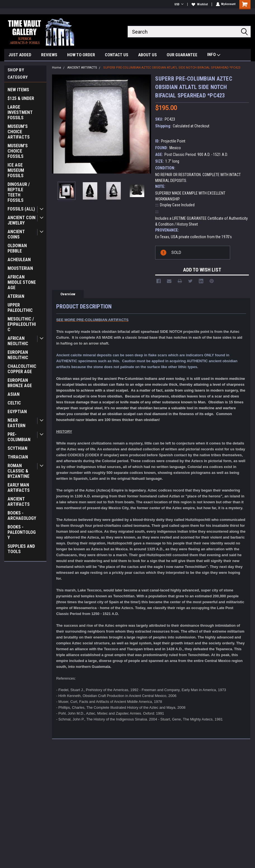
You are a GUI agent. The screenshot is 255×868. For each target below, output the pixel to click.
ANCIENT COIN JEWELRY (22, 220)
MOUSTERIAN (20, 268)
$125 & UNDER (21, 98)
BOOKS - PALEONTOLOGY (22, 532)
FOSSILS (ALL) (21, 209)
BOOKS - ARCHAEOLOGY (22, 516)
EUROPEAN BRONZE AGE (20, 383)
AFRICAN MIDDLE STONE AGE (22, 282)
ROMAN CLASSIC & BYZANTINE (18, 471)
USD (179, 4)
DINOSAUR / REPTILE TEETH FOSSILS (19, 192)
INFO (214, 55)
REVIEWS (49, 55)
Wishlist (199, 4)
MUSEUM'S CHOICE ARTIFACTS (19, 132)
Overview (68, 294)
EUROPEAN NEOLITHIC (18, 355)
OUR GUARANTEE (182, 55)
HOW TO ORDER (81, 55)
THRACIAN (18, 457)
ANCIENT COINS (16, 234)
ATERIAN (16, 296)
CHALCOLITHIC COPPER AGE (22, 369)
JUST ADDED (20, 55)
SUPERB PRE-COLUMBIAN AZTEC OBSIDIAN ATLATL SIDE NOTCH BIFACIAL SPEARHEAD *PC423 (172, 68)
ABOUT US (147, 55)
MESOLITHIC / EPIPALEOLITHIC (22, 324)
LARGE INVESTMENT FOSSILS (20, 112)
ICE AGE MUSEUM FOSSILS (16, 170)
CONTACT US (117, 55)
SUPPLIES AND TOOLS (21, 549)
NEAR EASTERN (16, 423)
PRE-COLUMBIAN (19, 437)
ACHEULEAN (19, 260)
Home (57, 68)
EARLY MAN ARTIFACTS (19, 488)
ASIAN (14, 394)
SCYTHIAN (17, 448)
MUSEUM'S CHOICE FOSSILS (18, 151)
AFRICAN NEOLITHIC (18, 341)
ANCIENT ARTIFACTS (19, 502)
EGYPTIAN (17, 412)
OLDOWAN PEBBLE (17, 248)
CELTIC (14, 403)
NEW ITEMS (18, 90)
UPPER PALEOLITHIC (20, 308)
